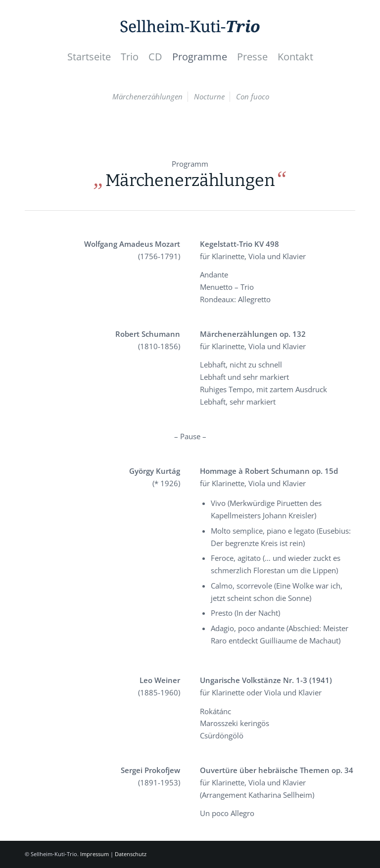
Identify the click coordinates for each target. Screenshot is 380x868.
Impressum (95, 854)
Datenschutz (131, 854)
